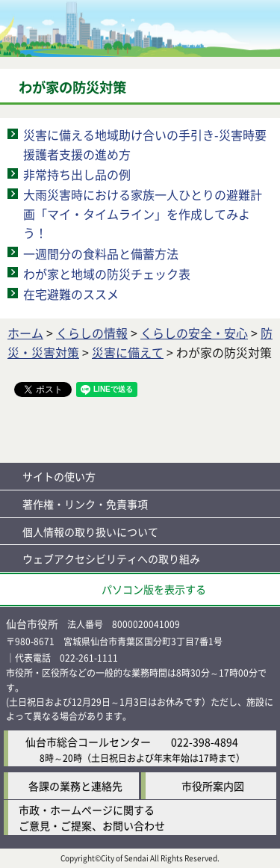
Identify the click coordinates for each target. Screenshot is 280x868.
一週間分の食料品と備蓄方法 (101, 253)
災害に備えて (128, 352)
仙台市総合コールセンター (88, 742)
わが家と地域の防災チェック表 (107, 274)
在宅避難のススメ (71, 294)
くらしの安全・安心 (194, 333)
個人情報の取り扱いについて (90, 532)
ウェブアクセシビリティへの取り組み (111, 558)
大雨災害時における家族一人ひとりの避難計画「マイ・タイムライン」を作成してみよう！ (143, 213)
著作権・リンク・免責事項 (85, 504)
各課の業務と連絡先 (75, 786)
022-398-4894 (205, 742)
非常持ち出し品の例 (77, 174)
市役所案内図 (213, 786)
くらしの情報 (92, 333)
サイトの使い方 (59, 476)
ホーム (25, 333)
